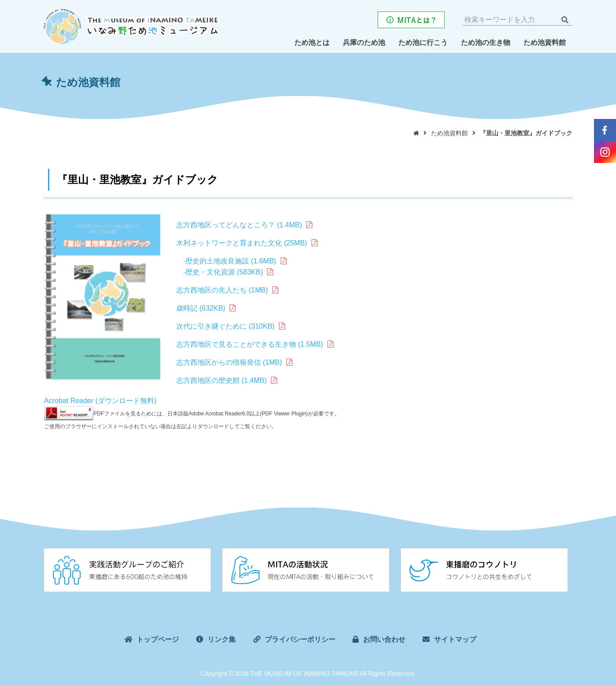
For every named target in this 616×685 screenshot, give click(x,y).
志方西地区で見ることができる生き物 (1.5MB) (250, 344)
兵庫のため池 (364, 43)
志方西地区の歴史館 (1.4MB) (221, 380)
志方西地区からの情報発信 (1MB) (229, 362)
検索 (565, 20)
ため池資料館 (545, 43)
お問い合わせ (384, 640)
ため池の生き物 (486, 43)
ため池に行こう (423, 43)
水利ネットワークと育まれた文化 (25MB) (242, 243)
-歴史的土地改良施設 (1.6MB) (230, 261)
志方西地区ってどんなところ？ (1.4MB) (239, 225)
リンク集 (222, 640)
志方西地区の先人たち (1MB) (222, 290)
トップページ (158, 640)
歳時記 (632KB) (201, 308)
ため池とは (312, 43)
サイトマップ (455, 640)
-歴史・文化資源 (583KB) (219, 272)
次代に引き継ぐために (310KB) (225, 326)
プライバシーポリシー (300, 640)
